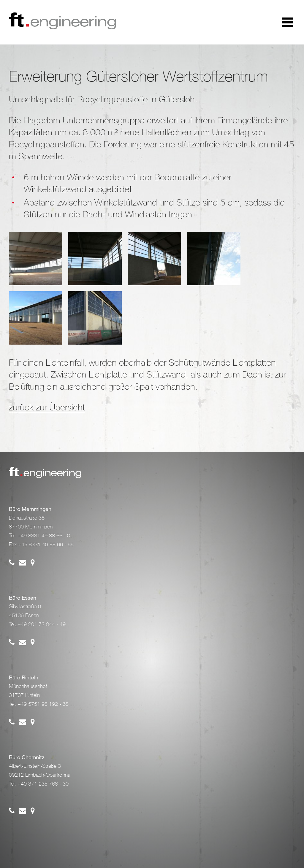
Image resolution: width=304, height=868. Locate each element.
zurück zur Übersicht (47, 407)
